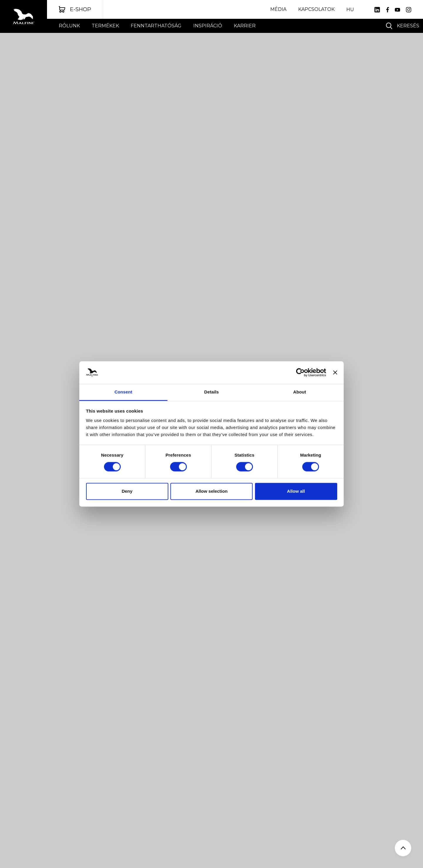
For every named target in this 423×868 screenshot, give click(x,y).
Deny (127, 491)
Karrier (245, 26)
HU (350, 10)
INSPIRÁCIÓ (208, 26)
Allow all (296, 491)
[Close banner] (335, 373)
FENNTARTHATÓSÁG (156, 26)
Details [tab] (211, 392)
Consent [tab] (124, 392)
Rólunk (69, 26)
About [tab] (300, 392)
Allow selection (211, 491)
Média (278, 9)
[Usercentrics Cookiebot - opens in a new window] (300, 373)
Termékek (105, 26)
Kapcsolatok (316, 9)
